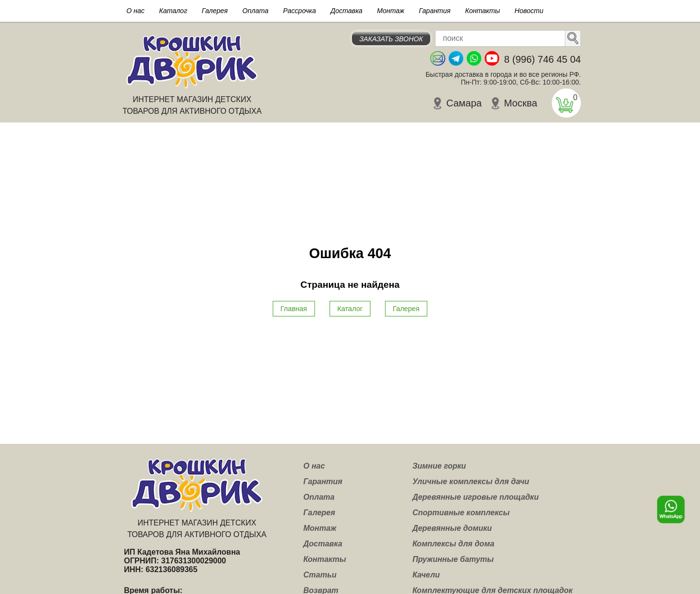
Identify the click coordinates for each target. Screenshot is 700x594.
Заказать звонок (391, 39)
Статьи (320, 575)
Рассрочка (299, 11)
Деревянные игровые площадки (475, 497)
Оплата (256, 11)
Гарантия (435, 11)
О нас (135, 11)
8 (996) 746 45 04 (542, 59)
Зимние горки (439, 466)
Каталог (173, 11)
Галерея (215, 11)
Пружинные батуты (453, 559)
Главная (294, 309)
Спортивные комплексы (461, 513)
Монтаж (391, 11)
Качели (426, 575)
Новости (529, 11)
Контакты (483, 11)
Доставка (347, 11)
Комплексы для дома (453, 544)
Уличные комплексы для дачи (471, 481)
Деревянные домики (452, 528)
